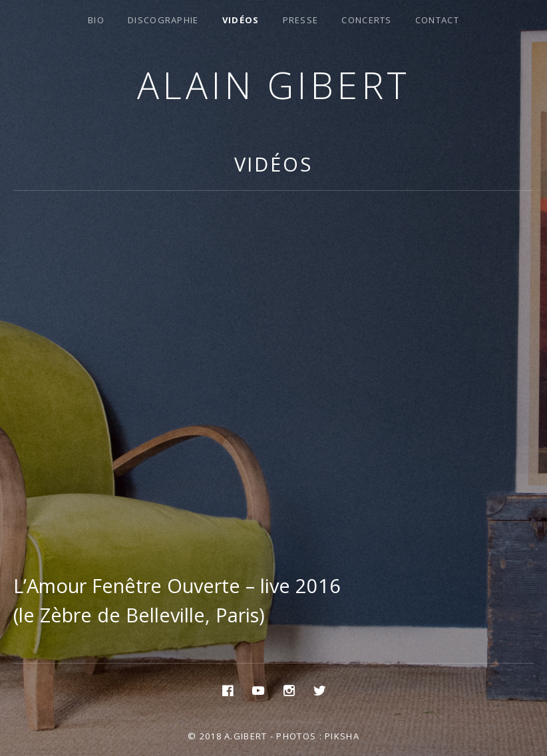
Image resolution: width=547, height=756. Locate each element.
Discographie (163, 20)
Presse (301, 20)
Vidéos (241, 20)
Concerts (366, 20)
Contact (437, 20)
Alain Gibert (274, 85)
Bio (96, 20)
